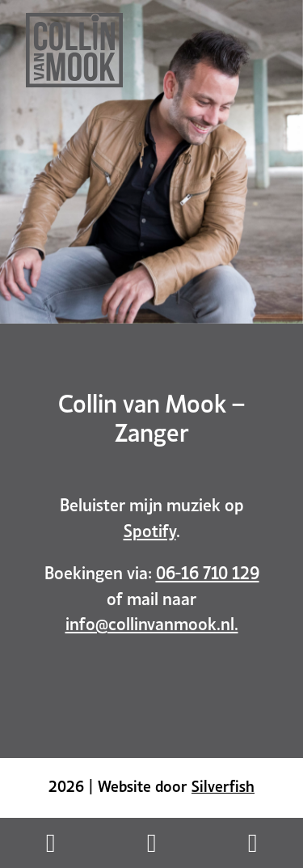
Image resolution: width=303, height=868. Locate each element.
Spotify (150, 529)
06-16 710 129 (208, 571)
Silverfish (223, 785)
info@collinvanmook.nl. (152, 622)
